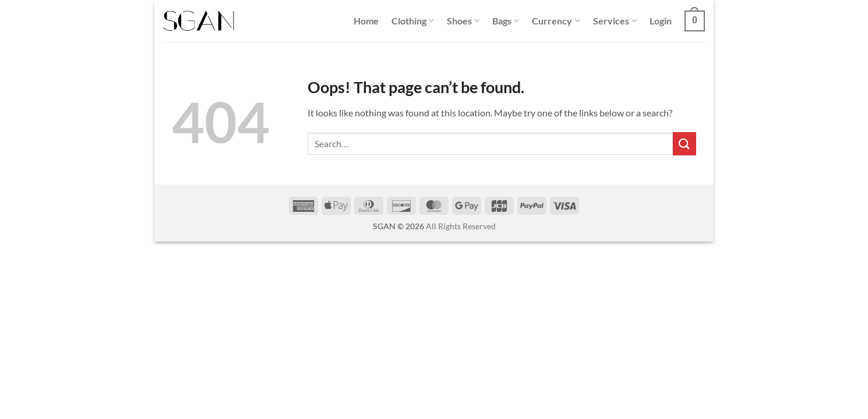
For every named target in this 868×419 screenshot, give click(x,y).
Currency (556, 21)
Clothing (413, 21)
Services (615, 21)
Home (366, 21)
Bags (506, 21)
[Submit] (684, 143)
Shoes (463, 21)
